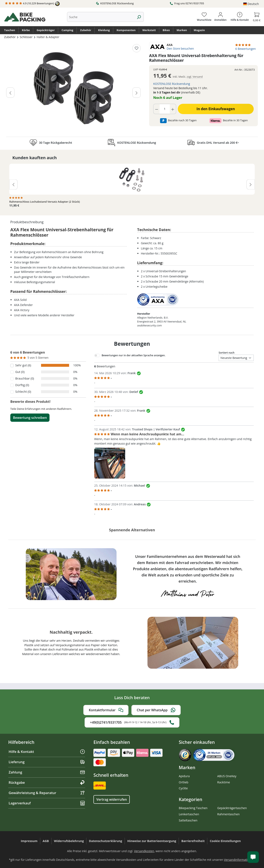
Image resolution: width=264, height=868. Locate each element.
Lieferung (47, 762)
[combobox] (101, 17)
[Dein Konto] (220, 16)
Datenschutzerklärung (105, 841)
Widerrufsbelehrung (69, 841)
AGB (46, 841)
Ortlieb (184, 782)
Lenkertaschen (189, 814)
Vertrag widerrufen (111, 799)
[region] (74, 88)
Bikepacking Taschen (193, 808)
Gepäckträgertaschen (232, 808)
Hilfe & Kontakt (47, 752)
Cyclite (183, 788)
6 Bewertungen (246, 49)
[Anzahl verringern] (157, 109)
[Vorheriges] (10, 92)
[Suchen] (139, 17)
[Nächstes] (137, 92)
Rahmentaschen (228, 814)
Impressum (29, 841)
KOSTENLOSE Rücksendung (115, 3)
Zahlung (47, 772)
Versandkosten (144, 851)
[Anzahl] (165, 109)
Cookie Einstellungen (225, 841)
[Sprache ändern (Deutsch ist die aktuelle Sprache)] (251, 4)
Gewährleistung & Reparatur (47, 793)
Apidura (184, 776)
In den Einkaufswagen (216, 109)
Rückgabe (47, 782)
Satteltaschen (188, 820)
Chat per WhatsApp (156, 710)
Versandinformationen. (240, 860)
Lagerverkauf (47, 803)
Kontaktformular (106, 710)
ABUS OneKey (227, 776)
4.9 (32, 4)
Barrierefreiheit (193, 841)
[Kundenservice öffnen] (253, 857)
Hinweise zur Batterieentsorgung (152, 841)
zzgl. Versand (195, 77)
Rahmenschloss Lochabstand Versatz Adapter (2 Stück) (45, 202)
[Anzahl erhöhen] (173, 109)
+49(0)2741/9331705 (132, 722)
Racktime (224, 782)
